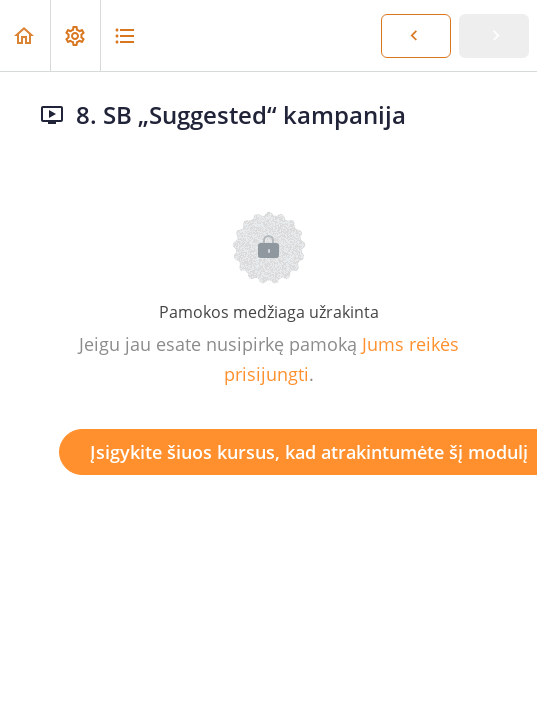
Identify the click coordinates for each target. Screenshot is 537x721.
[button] (25, 35)
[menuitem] (75, 35)
